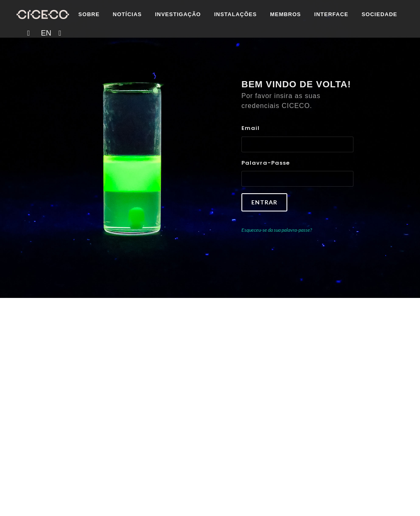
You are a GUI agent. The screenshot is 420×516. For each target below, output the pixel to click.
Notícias (72, 43)
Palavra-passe (266, 163)
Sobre (33, 43)
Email (251, 128)
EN (376, 43)
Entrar (264, 202)
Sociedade (324, 43)
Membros (230, 43)
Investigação (122, 43)
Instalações (180, 43)
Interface (276, 43)
